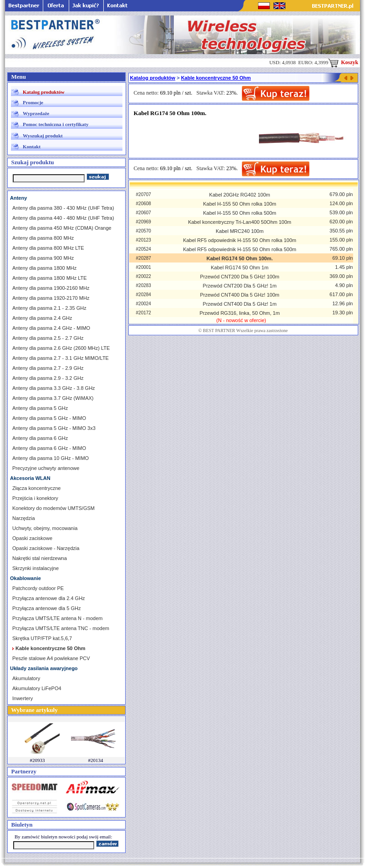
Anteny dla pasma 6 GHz (40, 438)
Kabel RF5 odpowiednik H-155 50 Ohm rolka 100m (240, 240)
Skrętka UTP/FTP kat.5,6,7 (42, 638)
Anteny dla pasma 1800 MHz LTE (50, 278)
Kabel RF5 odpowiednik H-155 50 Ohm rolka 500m (240, 249)
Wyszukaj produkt (43, 136)
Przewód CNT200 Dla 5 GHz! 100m (239, 277)
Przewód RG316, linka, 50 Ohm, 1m (240, 313)
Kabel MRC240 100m (240, 231)
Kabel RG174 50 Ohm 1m (240, 267)
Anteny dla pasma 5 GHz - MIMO (49, 418)
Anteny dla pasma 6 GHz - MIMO (49, 448)
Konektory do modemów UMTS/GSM (53, 508)
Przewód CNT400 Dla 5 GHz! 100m (239, 295)
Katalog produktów (44, 92)
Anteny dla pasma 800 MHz (43, 238)
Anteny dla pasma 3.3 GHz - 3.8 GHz (54, 388)
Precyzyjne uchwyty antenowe (46, 468)
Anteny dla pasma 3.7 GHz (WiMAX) (53, 398)
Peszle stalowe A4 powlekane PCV (51, 658)
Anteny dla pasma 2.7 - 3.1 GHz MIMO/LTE (61, 358)
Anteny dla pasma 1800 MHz (44, 268)
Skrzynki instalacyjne (35, 568)
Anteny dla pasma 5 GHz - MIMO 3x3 (54, 428)
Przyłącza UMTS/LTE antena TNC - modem (61, 628)
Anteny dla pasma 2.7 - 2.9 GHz (48, 368)
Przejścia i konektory (35, 498)
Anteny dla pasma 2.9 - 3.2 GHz (48, 378)
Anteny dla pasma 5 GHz (40, 408)
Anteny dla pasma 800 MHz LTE (48, 248)
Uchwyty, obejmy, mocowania (45, 528)
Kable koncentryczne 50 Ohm (216, 78)
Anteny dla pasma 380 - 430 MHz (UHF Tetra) (63, 208)
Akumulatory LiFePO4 (37, 688)
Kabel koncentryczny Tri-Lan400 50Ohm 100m (240, 222)
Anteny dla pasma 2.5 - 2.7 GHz (48, 338)
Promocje (33, 102)
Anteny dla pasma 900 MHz (43, 258)
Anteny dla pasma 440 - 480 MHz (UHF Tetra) (63, 218)
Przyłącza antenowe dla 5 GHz (46, 608)
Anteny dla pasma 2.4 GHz (42, 318)
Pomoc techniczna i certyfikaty (56, 124)
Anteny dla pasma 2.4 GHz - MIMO (51, 328)
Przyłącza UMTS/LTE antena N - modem (57, 618)
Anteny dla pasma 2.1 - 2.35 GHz (49, 308)
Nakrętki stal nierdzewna (40, 558)
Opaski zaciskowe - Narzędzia (46, 548)
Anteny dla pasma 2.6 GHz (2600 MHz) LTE (61, 348)
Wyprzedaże (36, 113)
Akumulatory (26, 678)
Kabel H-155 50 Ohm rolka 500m (240, 213)
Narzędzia (24, 518)
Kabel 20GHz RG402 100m (240, 195)
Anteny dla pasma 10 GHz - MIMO (51, 458)
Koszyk (343, 62)
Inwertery (23, 698)
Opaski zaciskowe (32, 538)
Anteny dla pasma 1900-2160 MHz (51, 288)
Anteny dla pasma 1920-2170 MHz (51, 298)
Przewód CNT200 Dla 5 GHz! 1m (240, 286)
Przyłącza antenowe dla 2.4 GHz (49, 598)
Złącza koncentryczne (36, 488)
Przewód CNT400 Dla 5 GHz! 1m (240, 304)
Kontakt (32, 146)
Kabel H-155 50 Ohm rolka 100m (240, 204)
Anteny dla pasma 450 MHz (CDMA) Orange (62, 228)
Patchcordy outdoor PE (38, 588)
